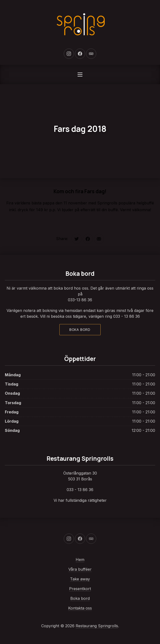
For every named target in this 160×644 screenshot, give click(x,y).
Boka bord (80, 330)
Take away (80, 579)
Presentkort (80, 589)
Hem (80, 560)
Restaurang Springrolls (97, 626)
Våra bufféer (80, 569)
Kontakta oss (80, 608)
